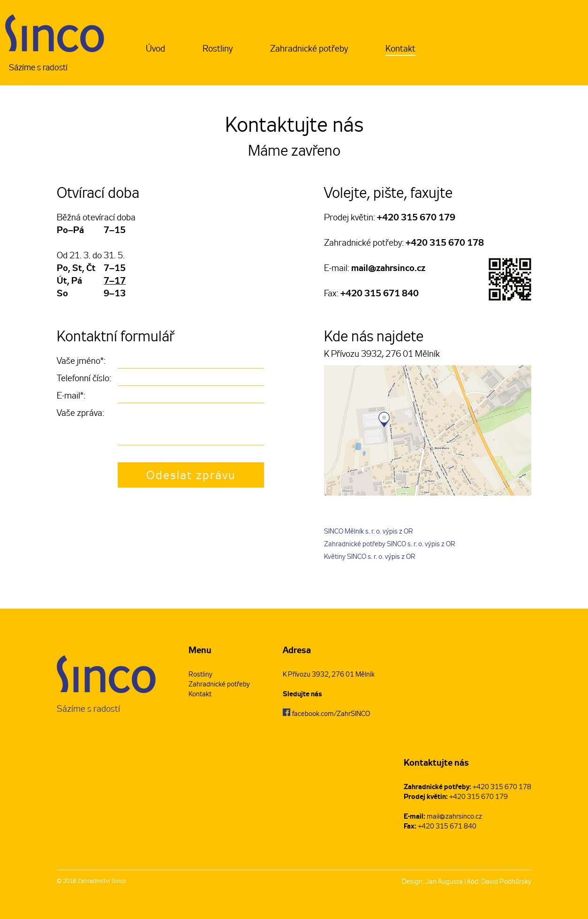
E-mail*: (71, 396)
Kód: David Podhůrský (499, 882)
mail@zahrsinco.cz (388, 269)
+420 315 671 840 (380, 294)
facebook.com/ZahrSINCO (331, 714)
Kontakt (400, 49)
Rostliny (218, 49)
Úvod (155, 49)
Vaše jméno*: (81, 362)
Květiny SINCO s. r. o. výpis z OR (370, 557)
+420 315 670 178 (445, 243)
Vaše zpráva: (80, 414)
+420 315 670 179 (416, 218)
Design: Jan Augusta (432, 882)
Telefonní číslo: (84, 379)
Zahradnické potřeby (309, 49)
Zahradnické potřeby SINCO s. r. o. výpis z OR (390, 545)
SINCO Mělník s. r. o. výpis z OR (369, 532)
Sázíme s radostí (55, 44)
